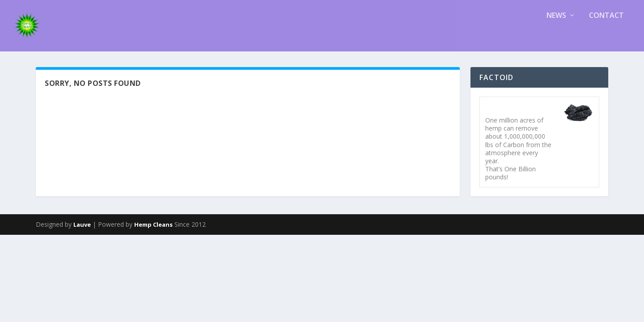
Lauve (82, 175)
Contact (606, 37)
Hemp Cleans (153, 175)
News (556, 37)
